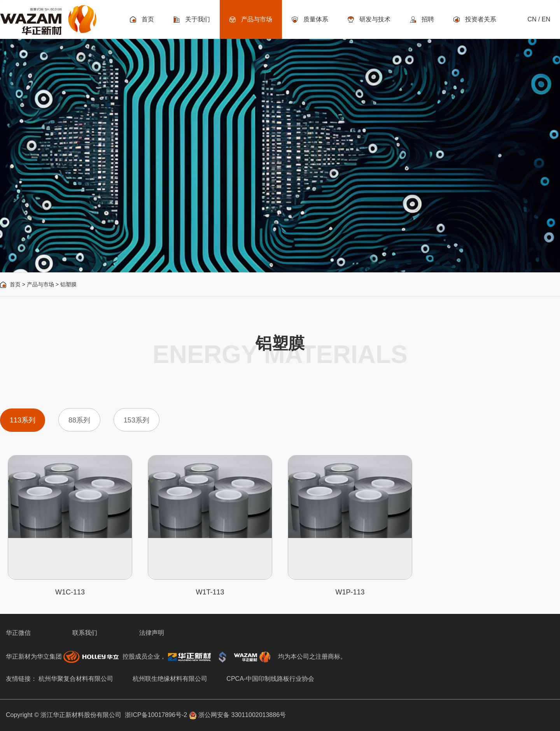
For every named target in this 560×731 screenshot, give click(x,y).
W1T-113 (210, 592)
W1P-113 (350, 592)
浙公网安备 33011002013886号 (237, 715)
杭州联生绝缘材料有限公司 (170, 679)
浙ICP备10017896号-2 (156, 715)
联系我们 (85, 633)
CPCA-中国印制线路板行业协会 (270, 679)
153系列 (136, 420)
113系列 (23, 420)
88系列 (79, 420)
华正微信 (18, 633)
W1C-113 (70, 592)
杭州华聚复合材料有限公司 (76, 679)
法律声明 (152, 633)
